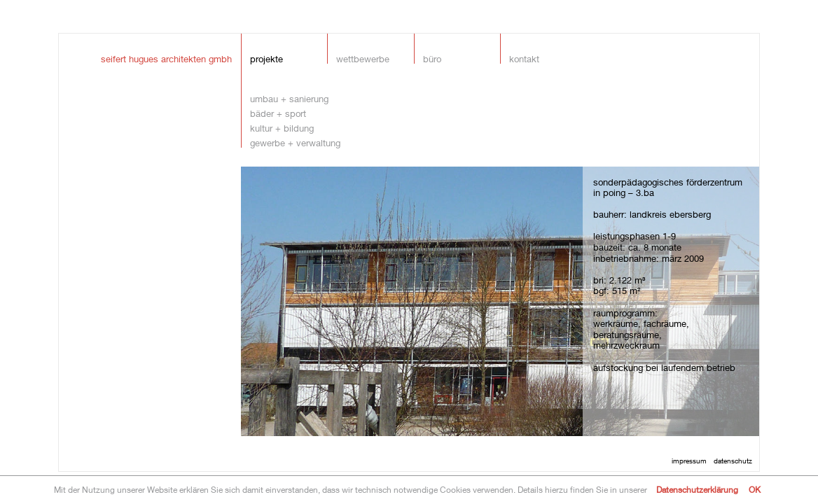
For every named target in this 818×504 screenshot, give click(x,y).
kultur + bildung (282, 128)
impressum (689, 461)
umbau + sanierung (289, 98)
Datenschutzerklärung (697, 490)
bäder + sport (278, 113)
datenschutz (733, 461)
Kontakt (524, 58)
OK (755, 490)
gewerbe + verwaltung (295, 142)
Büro (432, 58)
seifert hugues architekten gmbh (166, 58)
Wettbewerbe (363, 58)
